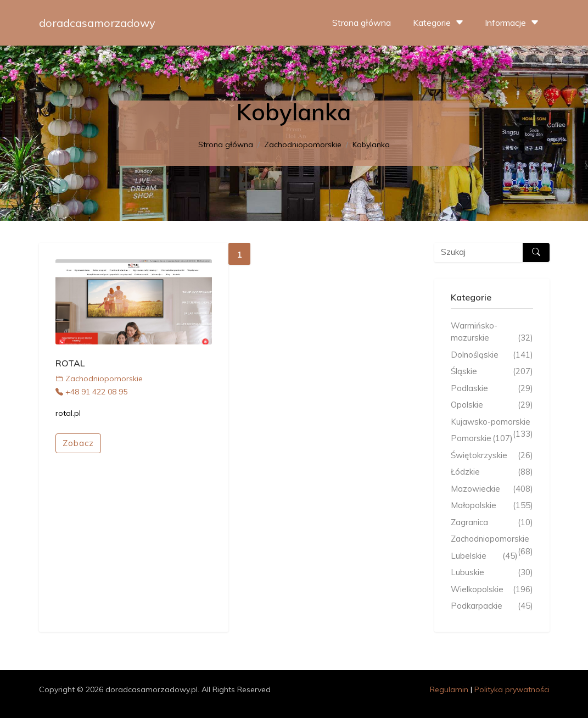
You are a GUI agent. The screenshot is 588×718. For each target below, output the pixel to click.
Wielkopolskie (492, 590)
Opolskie (492, 405)
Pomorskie (482, 439)
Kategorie (439, 23)
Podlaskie (492, 389)
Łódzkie (492, 472)
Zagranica (492, 523)
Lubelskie (484, 556)
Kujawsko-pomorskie (492, 422)
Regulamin (449, 689)
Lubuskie (492, 573)
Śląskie (492, 372)
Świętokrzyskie (492, 456)
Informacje (513, 23)
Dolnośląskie (492, 355)
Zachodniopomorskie (303, 144)
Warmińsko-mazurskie (492, 332)
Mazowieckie (492, 489)
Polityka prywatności (512, 689)
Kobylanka (371, 144)
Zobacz (78, 443)
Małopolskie (492, 506)
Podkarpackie (492, 606)
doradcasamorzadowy (97, 23)
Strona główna (362, 23)
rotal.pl (68, 413)
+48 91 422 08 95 (91, 392)
